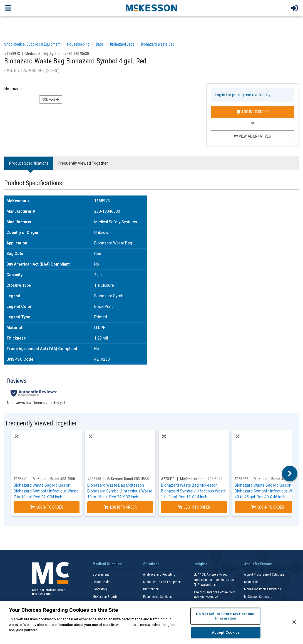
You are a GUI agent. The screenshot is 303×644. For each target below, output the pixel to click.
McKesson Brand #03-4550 (54, 599)
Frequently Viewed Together (83, 163)
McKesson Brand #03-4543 (275, 599)
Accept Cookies (226, 632)
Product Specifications (29, 163)
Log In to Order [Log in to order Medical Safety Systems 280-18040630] (252, 112)
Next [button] (290, 593)
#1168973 (12, 54)
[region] (151, 623)
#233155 (94, 599)
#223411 (168, 599)
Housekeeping (78, 44)
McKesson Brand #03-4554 (128, 599)
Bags (100, 44)
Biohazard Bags (122, 44)
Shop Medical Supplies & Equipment (32, 44)
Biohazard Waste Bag (158, 44)
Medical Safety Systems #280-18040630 (57, 54)
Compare (51, 100)
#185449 (21, 599)
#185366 (242, 599)
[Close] (294, 622)
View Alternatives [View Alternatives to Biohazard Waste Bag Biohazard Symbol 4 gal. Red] (253, 136)
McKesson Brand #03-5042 (201, 599)
